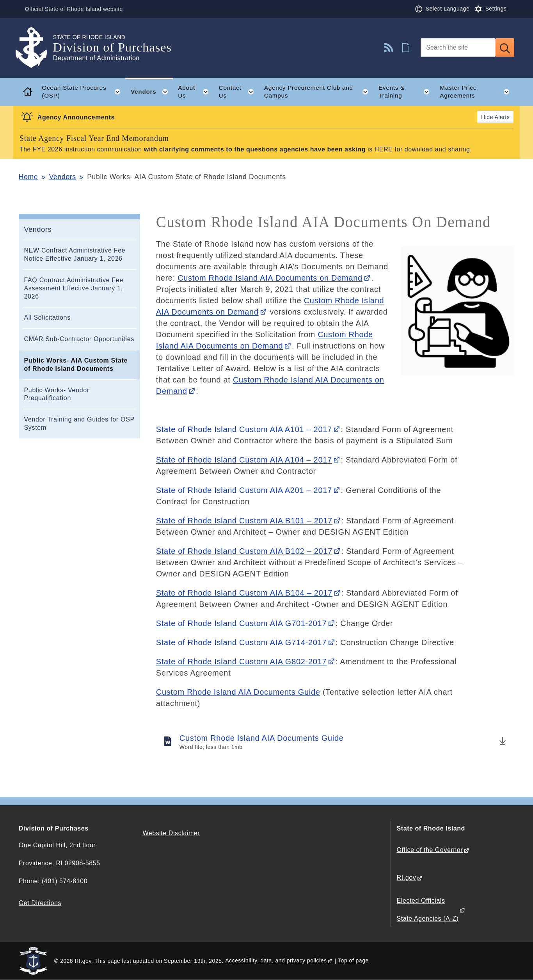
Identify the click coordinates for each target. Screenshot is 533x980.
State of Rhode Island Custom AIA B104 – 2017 (244, 593)
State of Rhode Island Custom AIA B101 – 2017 (244, 521)
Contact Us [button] (239, 92)
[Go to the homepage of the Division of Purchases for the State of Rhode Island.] (36, 48)
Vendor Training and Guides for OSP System (79, 423)
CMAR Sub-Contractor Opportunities (79, 339)
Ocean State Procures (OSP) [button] (84, 92)
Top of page (353, 960)
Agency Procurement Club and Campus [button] (319, 92)
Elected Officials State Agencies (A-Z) (428, 910)
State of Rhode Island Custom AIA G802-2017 (241, 662)
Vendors (63, 177)
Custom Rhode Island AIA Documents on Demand (270, 278)
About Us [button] (196, 92)
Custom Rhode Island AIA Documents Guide (238, 692)
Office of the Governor (430, 850)
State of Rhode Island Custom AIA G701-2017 (241, 623)
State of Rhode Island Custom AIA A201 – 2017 (244, 490)
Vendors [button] (152, 92)
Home (28, 177)
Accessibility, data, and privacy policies (276, 960)
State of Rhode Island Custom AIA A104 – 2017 (244, 460)
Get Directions (40, 903)
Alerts (502, 117)
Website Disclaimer (171, 833)
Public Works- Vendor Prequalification (57, 394)
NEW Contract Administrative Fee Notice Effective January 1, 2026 (75, 254)
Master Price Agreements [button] (477, 92)
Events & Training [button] (407, 92)
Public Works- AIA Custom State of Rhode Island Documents (76, 365)
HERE (384, 149)
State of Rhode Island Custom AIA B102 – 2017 (244, 551)
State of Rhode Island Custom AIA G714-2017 (241, 642)
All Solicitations (47, 317)
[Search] (458, 48)
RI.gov (407, 878)
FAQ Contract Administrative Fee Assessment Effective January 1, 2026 (74, 288)
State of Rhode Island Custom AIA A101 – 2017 (244, 429)
